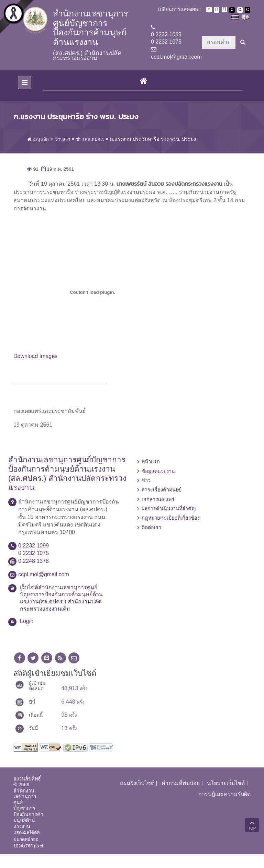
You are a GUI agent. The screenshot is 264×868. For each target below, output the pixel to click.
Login (27, 635)
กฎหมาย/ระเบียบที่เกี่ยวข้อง (171, 532)
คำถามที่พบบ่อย (181, 797)
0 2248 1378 (34, 575)
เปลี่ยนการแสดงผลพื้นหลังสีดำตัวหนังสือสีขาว (232, 10)
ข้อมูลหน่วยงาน (158, 485)
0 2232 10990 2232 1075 (166, 38)
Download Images (35, 370)
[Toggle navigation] (25, 96)
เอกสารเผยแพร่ (158, 513)
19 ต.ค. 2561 (57, 183)
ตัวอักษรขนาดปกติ (209, 10)
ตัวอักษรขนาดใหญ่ (224, 10)
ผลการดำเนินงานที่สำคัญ (169, 522)
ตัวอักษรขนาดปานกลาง (217, 10)
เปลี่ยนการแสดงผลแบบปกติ (240, 10)
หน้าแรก (151, 476)
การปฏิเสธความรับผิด (224, 808)
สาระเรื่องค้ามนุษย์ (162, 504)
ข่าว (146, 494)
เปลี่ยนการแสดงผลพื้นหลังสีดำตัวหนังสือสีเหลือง (247, 10)
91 (33, 183)
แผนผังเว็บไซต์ (137, 797)
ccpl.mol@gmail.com (176, 57)
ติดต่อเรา (151, 541)
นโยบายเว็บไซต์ (226, 797)
